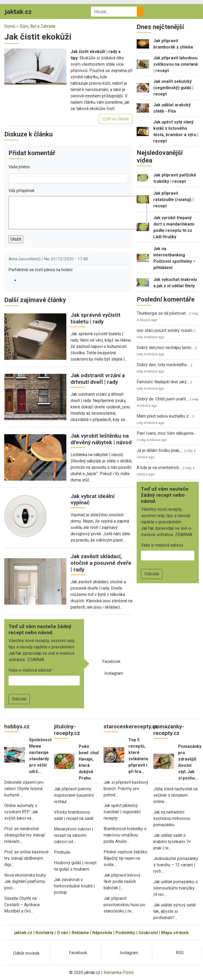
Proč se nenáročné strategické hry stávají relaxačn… (24, 835)
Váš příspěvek (22, 191)
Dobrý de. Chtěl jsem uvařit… (163, 399)
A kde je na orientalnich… (159, 468)
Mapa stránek (175, 933)
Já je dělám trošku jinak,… (160, 450)
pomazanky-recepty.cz (169, 730)
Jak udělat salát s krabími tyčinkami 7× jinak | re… (172, 842)
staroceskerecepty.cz (131, 726)
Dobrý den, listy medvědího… (163, 365)
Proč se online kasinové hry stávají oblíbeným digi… (26, 858)
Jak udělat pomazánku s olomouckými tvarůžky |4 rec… (176, 888)
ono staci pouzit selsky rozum (165, 330)
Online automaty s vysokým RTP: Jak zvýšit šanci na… (21, 812)
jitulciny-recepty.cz (67, 730)
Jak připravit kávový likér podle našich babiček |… (122, 881)
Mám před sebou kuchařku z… (164, 416)
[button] (35, 66)
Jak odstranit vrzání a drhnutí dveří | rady (98, 379)
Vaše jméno (19, 167)
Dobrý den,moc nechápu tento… (165, 348)
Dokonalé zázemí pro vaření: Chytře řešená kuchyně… (24, 789)
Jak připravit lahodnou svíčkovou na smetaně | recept (176, 64)
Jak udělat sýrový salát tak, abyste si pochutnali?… (174, 911)
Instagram (114, 673)
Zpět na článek (116, 119)
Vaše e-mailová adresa (30, 670)
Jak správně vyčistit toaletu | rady (96, 318)
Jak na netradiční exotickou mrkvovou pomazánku (172, 818)
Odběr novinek (26, 953)
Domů (10, 26)
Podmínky (125, 933)
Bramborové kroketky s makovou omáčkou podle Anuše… (125, 835)
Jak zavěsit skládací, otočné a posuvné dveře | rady (101, 563)
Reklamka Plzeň (119, 972)
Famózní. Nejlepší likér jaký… (163, 382)
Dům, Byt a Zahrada (37, 26)
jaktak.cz (23, 933)
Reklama (80, 933)
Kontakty (45, 933)
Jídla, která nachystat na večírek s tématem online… (175, 795)
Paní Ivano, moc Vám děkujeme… (167, 433)
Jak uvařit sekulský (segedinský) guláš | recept (173, 88)
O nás (63, 933)
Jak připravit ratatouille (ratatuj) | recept (173, 200)
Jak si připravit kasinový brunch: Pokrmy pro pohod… (126, 789)
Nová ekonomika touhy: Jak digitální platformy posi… (26, 881)
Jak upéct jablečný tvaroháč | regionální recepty (122, 812)
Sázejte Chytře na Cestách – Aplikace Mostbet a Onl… (22, 905)
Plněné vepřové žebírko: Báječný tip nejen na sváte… (126, 858)
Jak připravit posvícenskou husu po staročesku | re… (124, 905)
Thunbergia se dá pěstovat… (162, 313)
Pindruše (62, 852)
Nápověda (102, 933)
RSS (180, 953)
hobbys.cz (17, 726)
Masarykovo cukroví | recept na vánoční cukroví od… (74, 835)
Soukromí (148, 933)
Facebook (111, 661)
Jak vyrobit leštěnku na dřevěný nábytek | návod (101, 439)
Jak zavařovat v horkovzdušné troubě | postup (74, 886)
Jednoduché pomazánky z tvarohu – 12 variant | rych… (176, 865)
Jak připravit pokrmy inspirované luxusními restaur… (74, 795)
